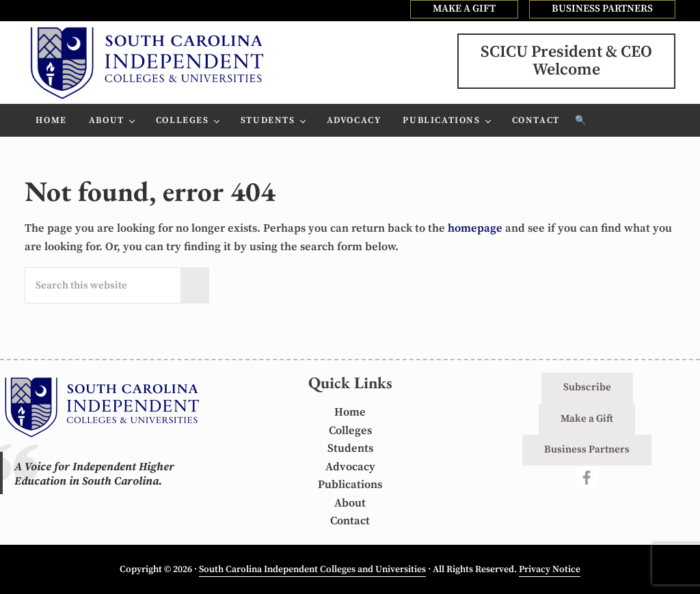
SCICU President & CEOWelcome (566, 61)
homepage (475, 229)
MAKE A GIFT (464, 9)
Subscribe (587, 387)
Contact (350, 521)
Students (350, 449)
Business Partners (587, 449)
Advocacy (350, 467)
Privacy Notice (550, 569)
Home (350, 413)
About (350, 503)
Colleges (350, 431)
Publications (350, 485)
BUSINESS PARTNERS (602, 9)
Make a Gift (587, 419)
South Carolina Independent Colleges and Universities (312, 569)
